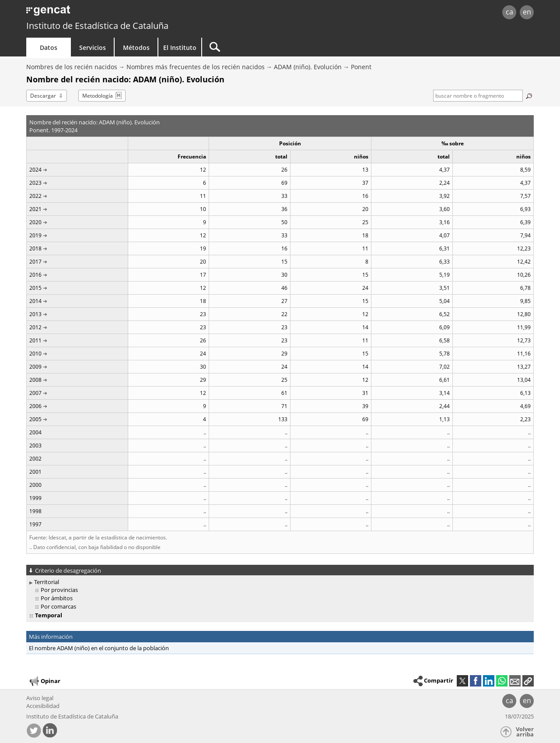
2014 (35, 301)
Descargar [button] (43, 96)
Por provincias (59, 590)
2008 (35, 380)
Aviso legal (40, 698)
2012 (35, 327)
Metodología (98, 96)
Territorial (47, 582)
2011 (35, 340)
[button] (528, 681)
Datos (49, 48)
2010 (35, 354)
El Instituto (180, 48)
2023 (35, 183)
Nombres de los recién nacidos (72, 67)
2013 (35, 314)
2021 (35, 209)
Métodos (136, 48)
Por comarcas (58, 606)
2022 (35, 196)
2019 (35, 235)
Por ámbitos (57, 598)
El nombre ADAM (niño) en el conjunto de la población (99, 648)
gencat (128, 13)
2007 (35, 393)
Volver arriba (525, 732)
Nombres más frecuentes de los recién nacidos (196, 67)
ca (509, 12)
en (527, 12)
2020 (35, 222)
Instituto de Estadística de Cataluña (97, 26)
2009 (35, 367)
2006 (35, 406)
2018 (35, 248)
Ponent (361, 67)
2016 (35, 275)
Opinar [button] (44, 681)
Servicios (93, 48)
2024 (35, 170)
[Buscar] (276, 47)
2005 (35, 419)
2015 (35, 288)
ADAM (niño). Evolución (308, 67)
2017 (35, 262)
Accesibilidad (43, 706)
